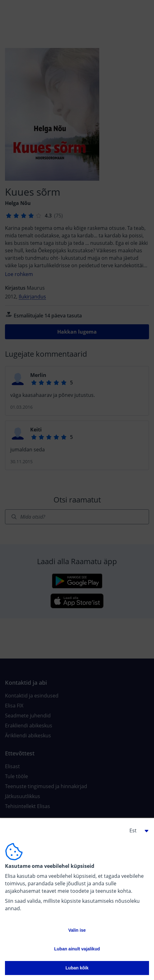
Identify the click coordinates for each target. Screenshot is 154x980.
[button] (137, 830)
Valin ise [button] (77, 930)
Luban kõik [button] (77, 968)
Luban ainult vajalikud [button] (77, 949)
